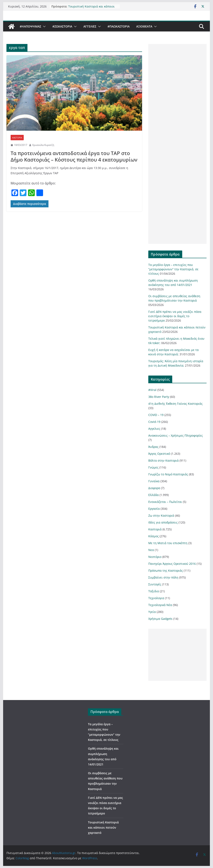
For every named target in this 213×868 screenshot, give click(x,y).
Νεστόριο (155, 557)
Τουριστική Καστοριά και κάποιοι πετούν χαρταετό (91, 8)
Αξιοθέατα (144, 26)
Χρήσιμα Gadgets (160, 619)
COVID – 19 (156, 415)
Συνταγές (155, 584)
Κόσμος (154, 536)
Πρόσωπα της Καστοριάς (166, 571)
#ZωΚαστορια (62, 26)
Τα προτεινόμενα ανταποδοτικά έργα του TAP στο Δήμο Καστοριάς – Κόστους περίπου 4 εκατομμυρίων (74, 156)
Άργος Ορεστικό (159, 454)
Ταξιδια (154, 591)
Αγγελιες (90, 26)
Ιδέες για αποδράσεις (163, 522)
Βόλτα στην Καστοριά (163, 460)
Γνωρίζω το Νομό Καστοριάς (168, 474)
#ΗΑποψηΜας (30, 26)
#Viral (152, 390)
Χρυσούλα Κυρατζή (43, 145)
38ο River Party (159, 397)
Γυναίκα (154, 481)
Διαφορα (154, 488)
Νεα (151, 550)
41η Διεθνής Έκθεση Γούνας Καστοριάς (175, 404)
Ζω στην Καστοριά (161, 515)
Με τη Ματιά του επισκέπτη (168, 543)
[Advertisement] (177, 144)
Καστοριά (17, 138)
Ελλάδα (154, 495)
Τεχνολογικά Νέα (160, 605)
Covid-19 (154, 422)
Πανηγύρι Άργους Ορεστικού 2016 (172, 564)
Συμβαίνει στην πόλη (163, 577)
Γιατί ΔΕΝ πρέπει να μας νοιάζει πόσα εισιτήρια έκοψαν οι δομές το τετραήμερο (175, 316)
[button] (43, 26)
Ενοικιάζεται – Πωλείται (165, 502)
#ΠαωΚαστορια (119, 26)
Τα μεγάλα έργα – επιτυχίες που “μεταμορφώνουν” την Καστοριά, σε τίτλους (173, 269)
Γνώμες (153, 467)
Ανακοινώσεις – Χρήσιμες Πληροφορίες (176, 435)
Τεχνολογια (156, 598)
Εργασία (154, 509)
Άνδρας (153, 447)
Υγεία (152, 612)
